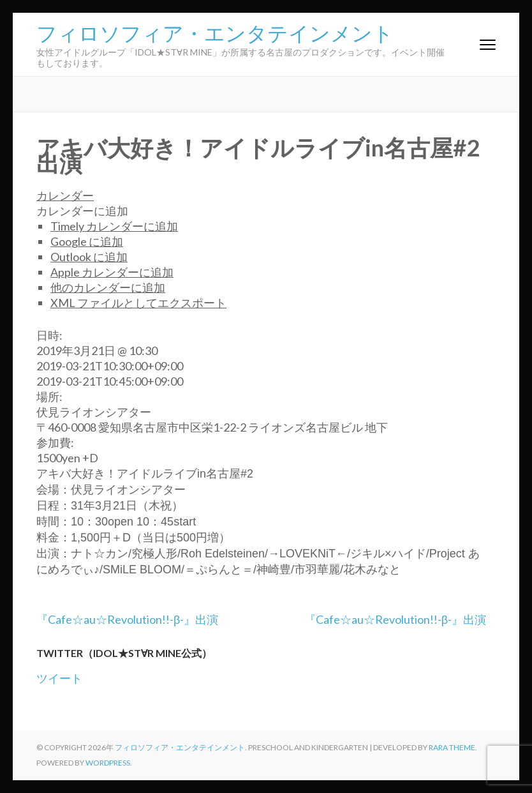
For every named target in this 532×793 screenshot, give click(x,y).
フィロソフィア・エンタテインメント (215, 32)
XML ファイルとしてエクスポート (138, 303)
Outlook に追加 (89, 257)
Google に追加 (87, 241)
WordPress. (109, 763)
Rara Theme (452, 747)
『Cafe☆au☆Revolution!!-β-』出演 (127, 619)
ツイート (59, 678)
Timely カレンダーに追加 (114, 226)
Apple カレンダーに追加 (112, 272)
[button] (82, 211)
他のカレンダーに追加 (108, 287)
